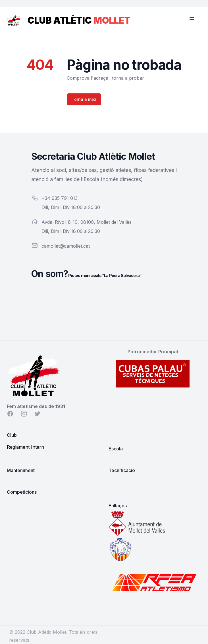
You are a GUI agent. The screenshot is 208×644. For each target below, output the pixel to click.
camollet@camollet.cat (66, 246)
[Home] (14, 18)
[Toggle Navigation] (195, 19)
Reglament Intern (25, 447)
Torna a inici (84, 99)
